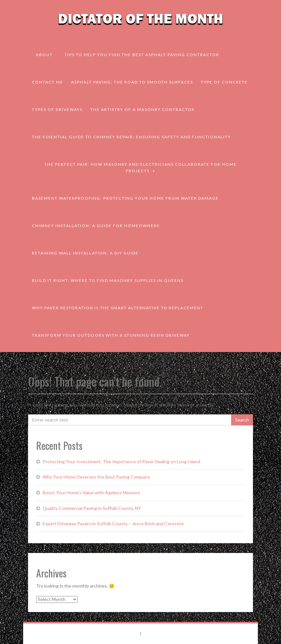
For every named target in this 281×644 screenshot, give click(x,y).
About (44, 55)
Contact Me (48, 82)
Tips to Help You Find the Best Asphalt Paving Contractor (142, 55)
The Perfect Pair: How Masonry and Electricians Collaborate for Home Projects (140, 168)
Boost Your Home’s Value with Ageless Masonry (91, 492)
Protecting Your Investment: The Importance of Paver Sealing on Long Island (121, 461)
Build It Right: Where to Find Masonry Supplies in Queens (108, 280)
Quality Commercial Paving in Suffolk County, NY (92, 508)
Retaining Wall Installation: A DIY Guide (85, 253)
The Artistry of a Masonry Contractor (142, 109)
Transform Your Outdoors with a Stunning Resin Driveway (111, 335)
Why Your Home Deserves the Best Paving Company (96, 477)
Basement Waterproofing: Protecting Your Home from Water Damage (125, 198)
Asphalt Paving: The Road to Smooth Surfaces (132, 82)
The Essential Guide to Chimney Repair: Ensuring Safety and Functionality (131, 137)
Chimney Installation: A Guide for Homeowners (96, 226)
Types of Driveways (57, 109)
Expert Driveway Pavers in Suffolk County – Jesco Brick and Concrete (113, 523)
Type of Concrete (224, 82)
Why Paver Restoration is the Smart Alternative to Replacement (118, 308)
